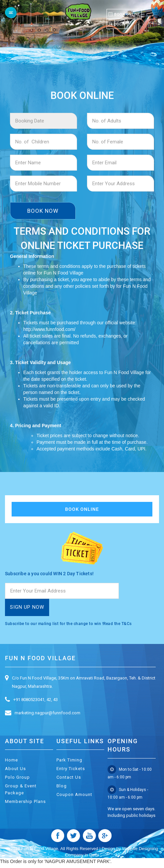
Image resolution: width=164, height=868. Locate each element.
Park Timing (69, 760)
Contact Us (69, 777)
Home (11, 760)
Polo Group (17, 777)
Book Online (82, 509)
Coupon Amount (74, 794)
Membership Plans (25, 801)
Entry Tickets (71, 769)
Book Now (43, 211)
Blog (62, 786)
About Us (15, 769)
